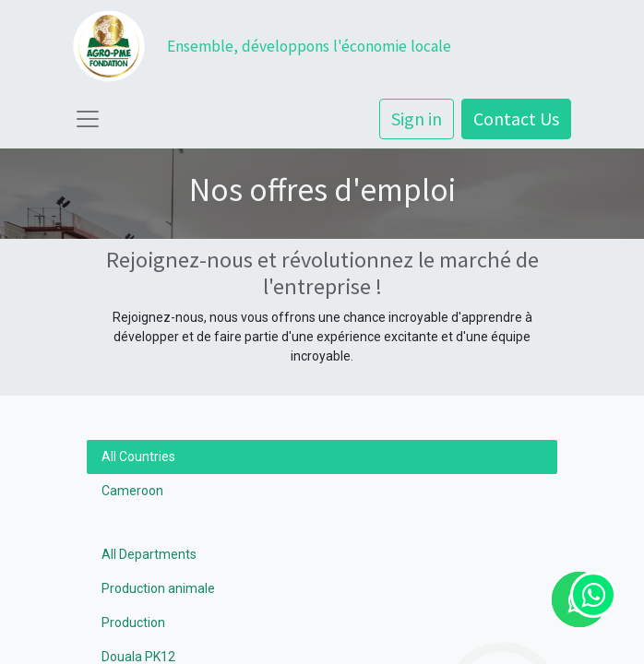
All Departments (149, 554)
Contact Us (516, 119)
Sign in (417, 119)
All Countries (138, 456)
